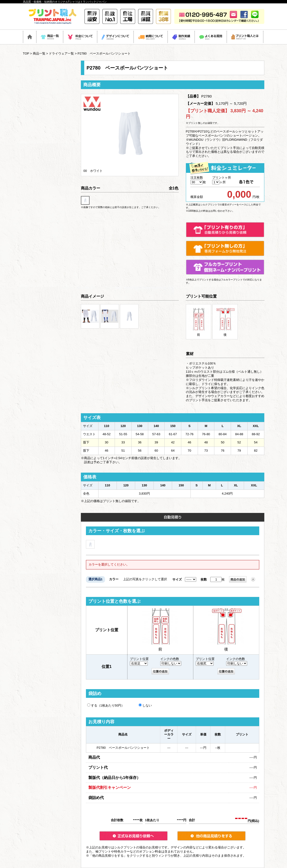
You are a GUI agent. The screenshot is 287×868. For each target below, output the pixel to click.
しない (145, 705)
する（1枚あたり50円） (106, 705)
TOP (26, 53)
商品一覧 (39, 53)
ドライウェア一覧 (61, 53)
